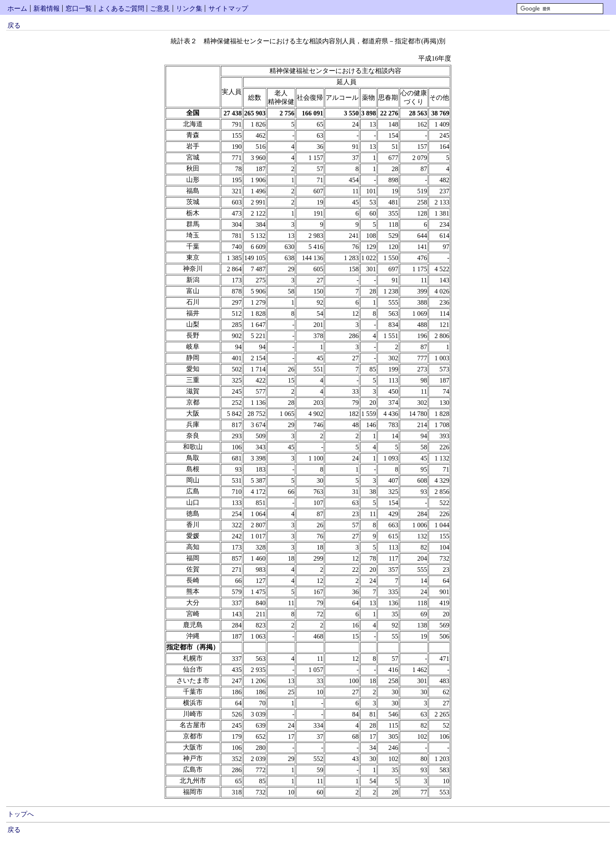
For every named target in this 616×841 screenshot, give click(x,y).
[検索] (560, 9)
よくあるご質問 (121, 8)
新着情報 (47, 8)
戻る (14, 25)
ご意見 (160, 8)
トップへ (21, 814)
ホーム (17, 8)
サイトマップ (228, 8)
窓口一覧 (79, 8)
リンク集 (189, 8)
